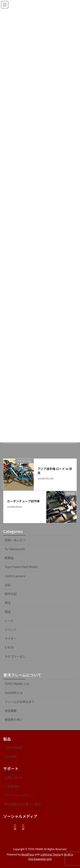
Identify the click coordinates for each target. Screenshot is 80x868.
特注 (8, 603)
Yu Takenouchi (15, 549)
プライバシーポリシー (20, 795)
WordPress (28, 854)
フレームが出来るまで (20, 702)
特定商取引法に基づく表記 (23, 804)
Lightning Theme (51, 854)
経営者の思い (14, 720)
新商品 (9, 558)
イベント (11, 630)
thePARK (11, 757)
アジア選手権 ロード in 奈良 (55, 471)
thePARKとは (14, 693)
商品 (8, 612)
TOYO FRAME (14, 748)
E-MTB (9, 647)
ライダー (11, 638)
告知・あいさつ (15, 540)
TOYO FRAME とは (17, 684)
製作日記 (11, 594)
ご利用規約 (12, 786)
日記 (8, 585)
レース (9, 621)
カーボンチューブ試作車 (23, 501)
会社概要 (11, 711)
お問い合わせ (14, 777)
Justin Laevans (15, 576)
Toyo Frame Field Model (21, 567)
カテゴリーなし (15, 656)
